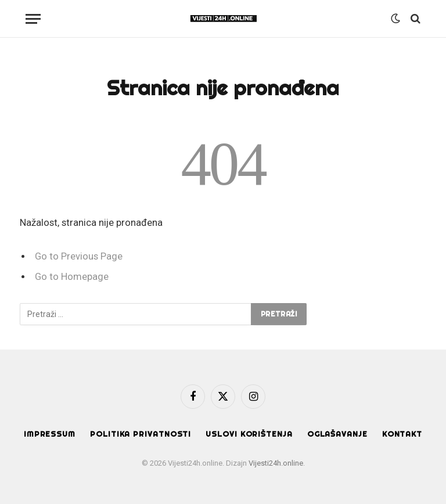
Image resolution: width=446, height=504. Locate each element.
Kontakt (402, 434)
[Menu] (33, 19)
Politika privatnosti (141, 434)
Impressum (50, 434)
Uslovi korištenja (249, 434)
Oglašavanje (337, 434)
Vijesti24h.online (276, 463)
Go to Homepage (72, 277)
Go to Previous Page (79, 256)
